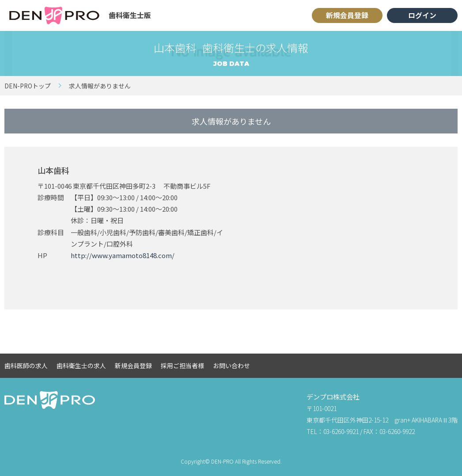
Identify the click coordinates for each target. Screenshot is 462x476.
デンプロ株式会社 (333, 397)
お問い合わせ (231, 366)
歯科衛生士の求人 (81, 366)
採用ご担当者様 (182, 366)
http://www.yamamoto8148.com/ (123, 255)
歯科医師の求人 (26, 366)
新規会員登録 (347, 15)
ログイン (422, 15)
